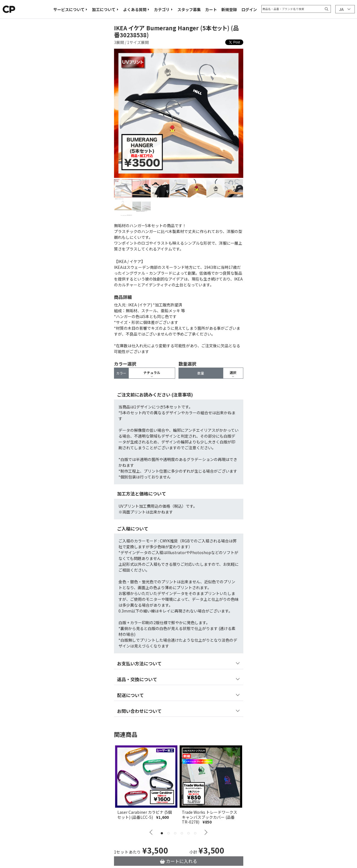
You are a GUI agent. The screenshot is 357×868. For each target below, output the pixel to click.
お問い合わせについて (139, 711)
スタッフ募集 (189, 9)
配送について (130, 695)
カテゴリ (162, 9)
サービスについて (69, 9)
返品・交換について (137, 679)
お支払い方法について (139, 663)
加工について (104, 9)
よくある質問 (135, 9)
